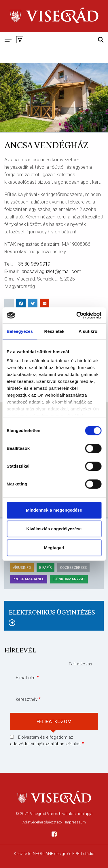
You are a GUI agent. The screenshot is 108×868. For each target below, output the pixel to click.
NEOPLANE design (50, 854)
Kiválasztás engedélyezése (54, 529)
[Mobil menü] (8, 40)
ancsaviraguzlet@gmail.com (51, 271)
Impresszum (75, 822)
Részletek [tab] (54, 331)
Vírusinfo (22, 568)
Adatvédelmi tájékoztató (42, 822)
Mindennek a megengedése (54, 510)
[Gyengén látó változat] (20, 40)
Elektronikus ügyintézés (52, 612)
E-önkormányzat (69, 579)
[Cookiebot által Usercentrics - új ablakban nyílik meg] (77, 315)
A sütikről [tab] (89, 331)
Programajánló (29, 579)
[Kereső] (101, 40)
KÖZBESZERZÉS (73, 568)
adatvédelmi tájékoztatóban (37, 744)
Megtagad (54, 548)
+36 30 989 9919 (33, 264)
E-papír (46, 568)
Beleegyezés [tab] (20, 331)
